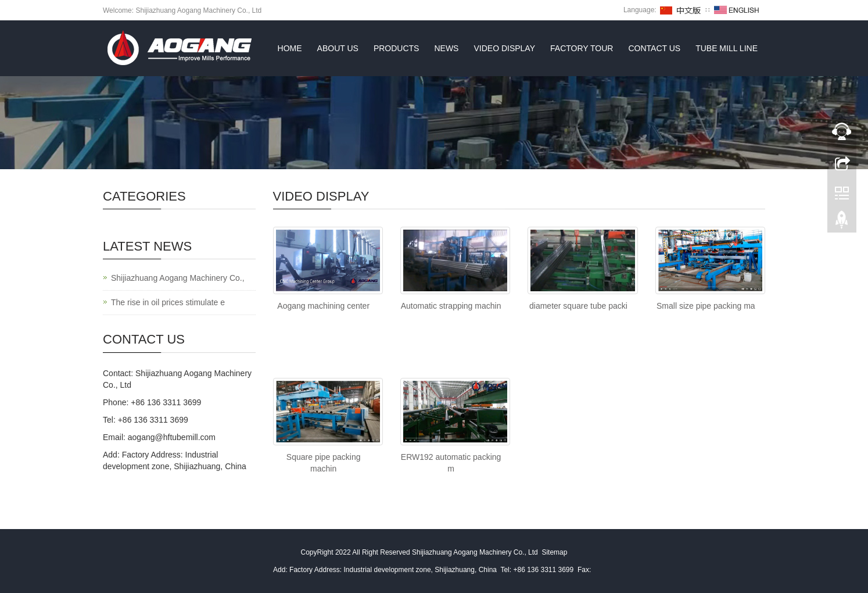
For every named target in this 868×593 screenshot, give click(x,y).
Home (290, 48)
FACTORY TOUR (582, 48)
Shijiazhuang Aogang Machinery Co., (178, 278)
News (446, 48)
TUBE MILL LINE (727, 48)
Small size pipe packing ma (706, 306)
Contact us (654, 48)
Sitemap (554, 552)
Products (397, 48)
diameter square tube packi (578, 306)
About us (338, 48)
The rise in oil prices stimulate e (168, 302)
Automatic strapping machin (451, 306)
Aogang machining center (323, 306)
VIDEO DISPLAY (504, 48)
